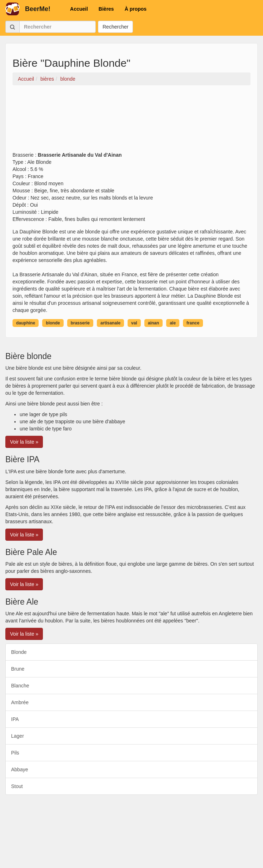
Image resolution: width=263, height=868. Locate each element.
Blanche (20, 686)
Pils (15, 753)
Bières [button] (106, 9)
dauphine (26, 323)
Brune (18, 669)
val (134, 323)
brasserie (80, 323)
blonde (53, 323)
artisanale (110, 323)
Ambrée (20, 702)
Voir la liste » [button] (24, 442)
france (193, 323)
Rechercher (115, 27)
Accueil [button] (79, 9)
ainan (153, 323)
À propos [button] (136, 9)
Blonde (19, 652)
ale (173, 323)
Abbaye (19, 769)
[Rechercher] (58, 27)
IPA (15, 719)
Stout (17, 786)
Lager (18, 736)
